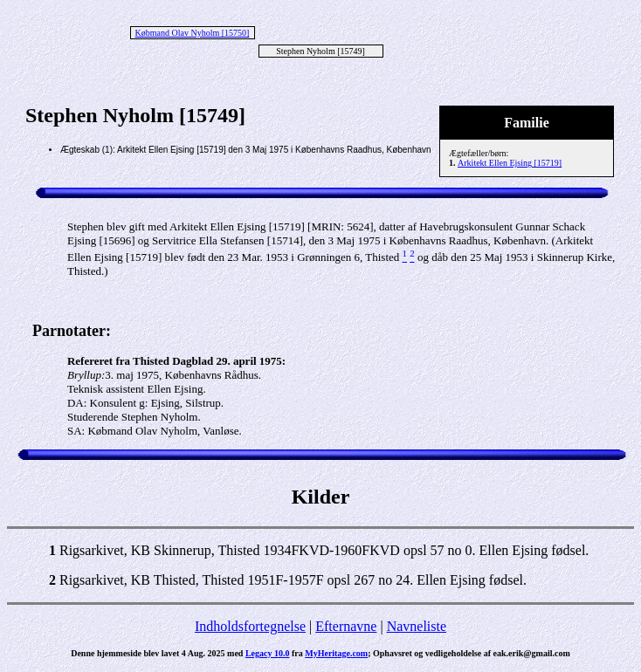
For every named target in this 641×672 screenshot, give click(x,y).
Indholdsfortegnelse (250, 626)
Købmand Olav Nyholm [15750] (193, 33)
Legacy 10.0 (268, 653)
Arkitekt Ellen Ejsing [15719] (510, 163)
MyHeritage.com (336, 653)
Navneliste (417, 626)
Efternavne (346, 626)
